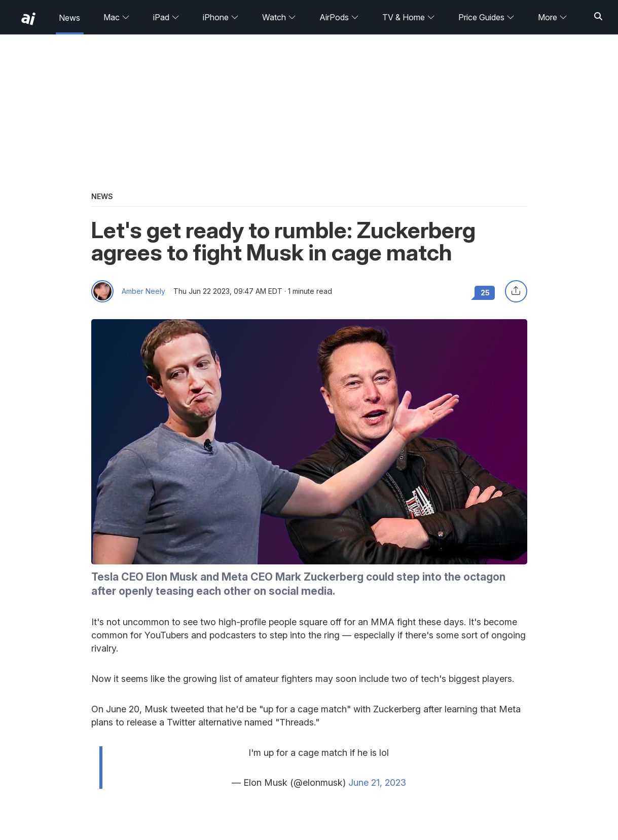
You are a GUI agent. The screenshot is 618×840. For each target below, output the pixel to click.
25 (485, 293)
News (69, 18)
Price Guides (486, 17)
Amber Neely (143, 291)
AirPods (339, 17)
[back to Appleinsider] (28, 19)
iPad (166, 17)
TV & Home (409, 17)
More (553, 17)
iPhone (221, 17)
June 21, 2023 (377, 782)
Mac (117, 17)
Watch (279, 17)
